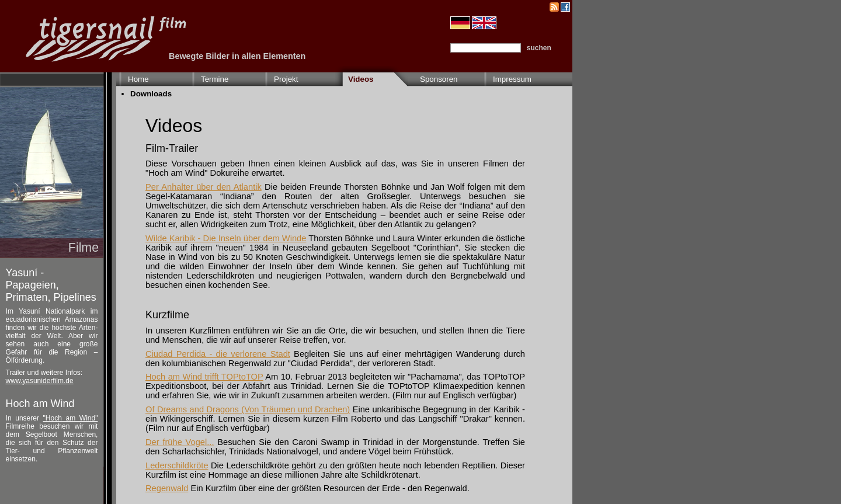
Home (138, 79)
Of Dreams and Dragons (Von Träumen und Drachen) (248, 409)
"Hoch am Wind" (71, 418)
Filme (84, 248)
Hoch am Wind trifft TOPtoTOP (204, 377)
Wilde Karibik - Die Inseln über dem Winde (226, 238)
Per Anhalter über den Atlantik (204, 187)
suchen (539, 48)
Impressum (512, 79)
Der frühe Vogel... (180, 442)
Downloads (151, 94)
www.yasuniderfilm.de (40, 381)
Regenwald (167, 488)
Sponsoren (439, 79)
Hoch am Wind (40, 404)
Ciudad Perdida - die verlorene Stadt (218, 354)
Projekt (286, 79)
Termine (215, 79)
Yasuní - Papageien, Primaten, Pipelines (51, 285)
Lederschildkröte (177, 465)
